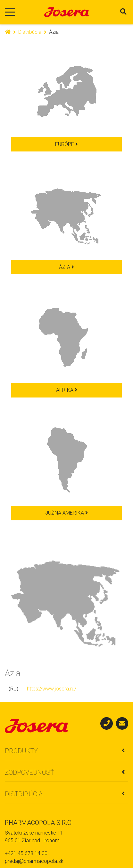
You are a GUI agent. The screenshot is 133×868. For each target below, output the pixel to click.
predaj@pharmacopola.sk (34, 861)
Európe (66, 144)
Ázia (66, 267)
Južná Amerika (66, 513)
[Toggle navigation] (10, 12)
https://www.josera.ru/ (52, 689)
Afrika (67, 390)
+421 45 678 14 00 (26, 853)
